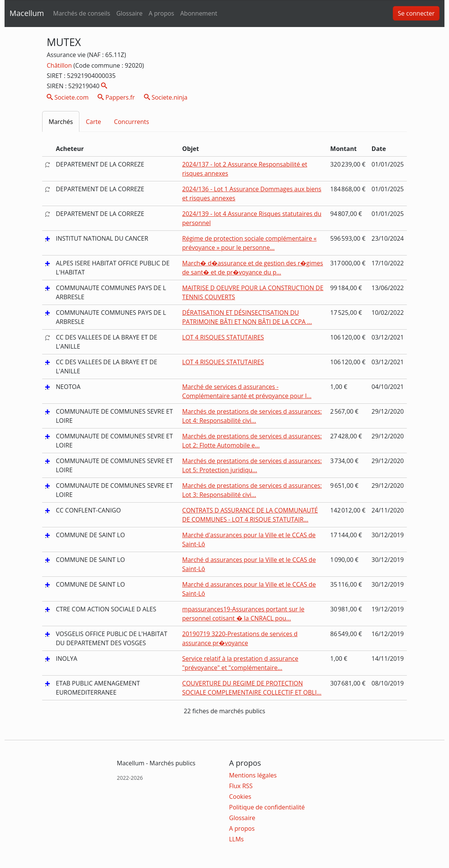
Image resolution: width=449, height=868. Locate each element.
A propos (161, 13)
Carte (93, 122)
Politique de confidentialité (267, 807)
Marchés (61, 122)
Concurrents (131, 122)
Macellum (27, 13)
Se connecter (416, 13)
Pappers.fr (116, 97)
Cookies (240, 797)
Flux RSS (241, 786)
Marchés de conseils (82, 13)
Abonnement (198, 13)
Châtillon (60, 65)
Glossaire (129, 13)
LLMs (236, 839)
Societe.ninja (166, 97)
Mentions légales (253, 775)
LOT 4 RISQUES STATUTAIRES (223, 337)
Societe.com (68, 97)
